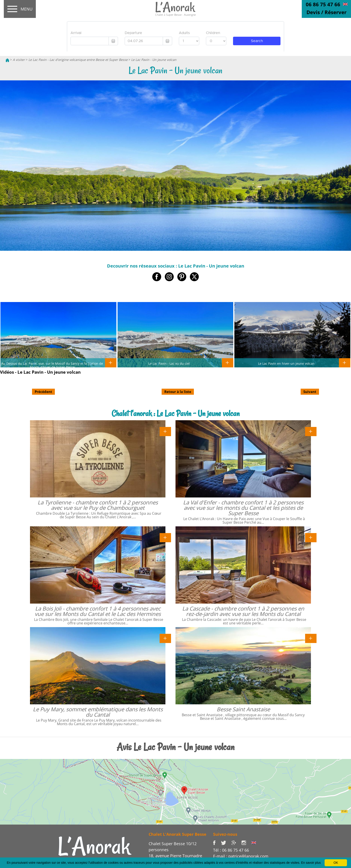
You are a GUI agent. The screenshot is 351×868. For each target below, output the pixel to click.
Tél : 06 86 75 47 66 (231, 850)
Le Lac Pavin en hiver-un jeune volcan (286, 363)
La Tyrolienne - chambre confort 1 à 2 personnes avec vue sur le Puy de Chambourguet (98, 505)
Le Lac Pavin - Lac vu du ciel (169, 363)
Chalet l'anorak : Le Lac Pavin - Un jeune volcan (176, 413)
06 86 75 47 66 (323, 4)
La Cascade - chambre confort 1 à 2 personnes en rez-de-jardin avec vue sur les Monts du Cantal (243, 611)
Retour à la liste (178, 392)
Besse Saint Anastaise (243, 709)
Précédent (43, 392)
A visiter (19, 60)
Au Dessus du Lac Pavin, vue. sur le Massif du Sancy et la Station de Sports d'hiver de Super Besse (52, 365)
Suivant (310, 392)
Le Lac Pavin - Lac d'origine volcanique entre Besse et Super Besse (78, 60)
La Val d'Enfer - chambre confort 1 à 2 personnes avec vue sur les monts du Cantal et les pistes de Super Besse (243, 508)
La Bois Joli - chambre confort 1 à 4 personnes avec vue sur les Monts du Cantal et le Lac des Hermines (98, 611)
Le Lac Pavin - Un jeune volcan (154, 60)
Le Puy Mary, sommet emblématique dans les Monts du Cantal (98, 712)
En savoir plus (311, 863)
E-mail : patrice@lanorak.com (241, 856)
